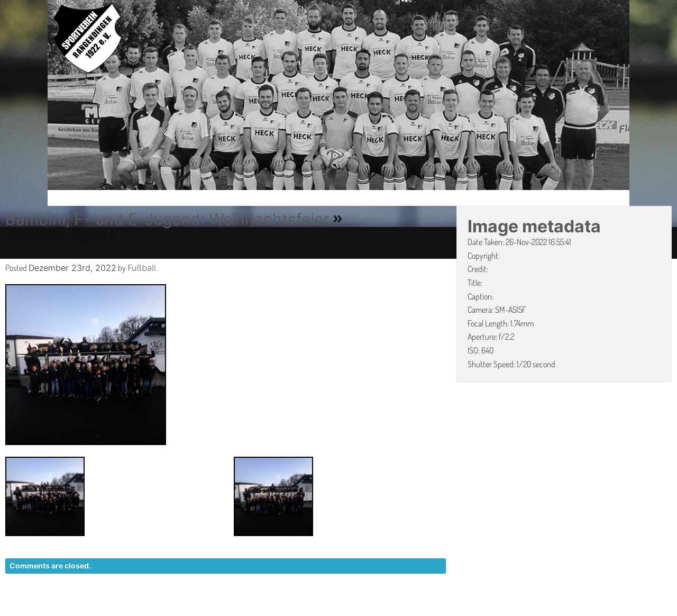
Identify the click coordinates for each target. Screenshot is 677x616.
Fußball (142, 268)
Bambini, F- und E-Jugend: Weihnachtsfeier (167, 219)
